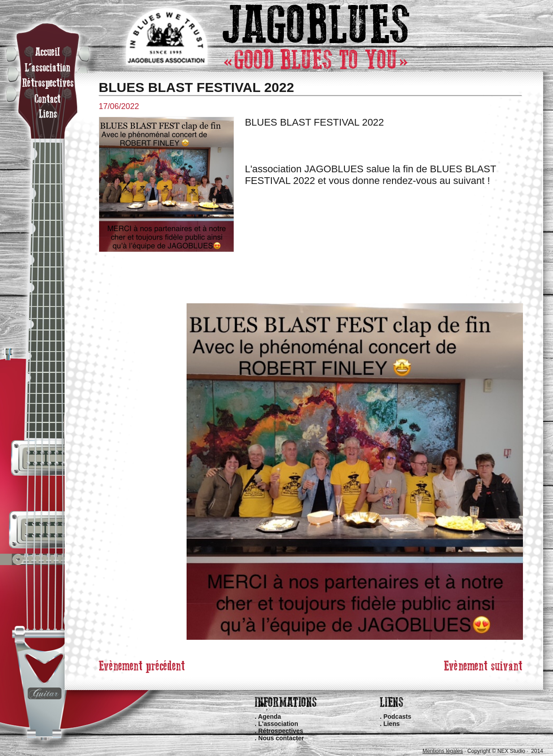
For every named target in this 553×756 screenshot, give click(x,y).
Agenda (269, 717)
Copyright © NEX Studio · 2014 (505, 751)
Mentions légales (443, 751)
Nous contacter (281, 738)
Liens (392, 724)
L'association (278, 724)
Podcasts (397, 717)
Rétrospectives (281, 731)
